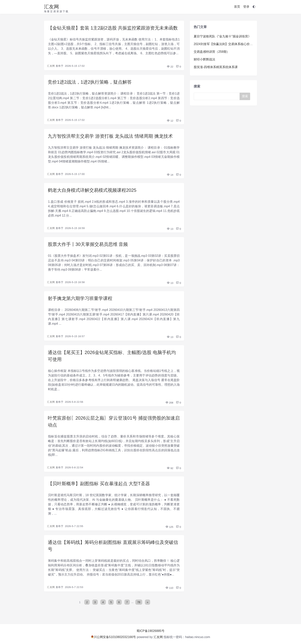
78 (139, 602)
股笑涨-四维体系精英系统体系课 (216, 67)
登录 (246, 7)
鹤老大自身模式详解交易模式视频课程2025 (92, 190)
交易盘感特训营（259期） (212, 52)
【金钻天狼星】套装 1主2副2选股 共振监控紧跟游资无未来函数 (113, 28)
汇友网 (51, 7)
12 (170, 121)
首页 (237, 7)
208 (169, 403)
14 (170, 175)
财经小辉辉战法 (204, 59)
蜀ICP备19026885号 (150, 631)
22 (170, 67)
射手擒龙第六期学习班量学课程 (80, 298)
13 (170, 229)
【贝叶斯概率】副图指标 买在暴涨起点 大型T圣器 (99, 484)
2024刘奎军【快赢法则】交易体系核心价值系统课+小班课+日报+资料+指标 (245, 44)
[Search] (217, 96)
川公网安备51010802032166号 (114, 637)
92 (170, 468)
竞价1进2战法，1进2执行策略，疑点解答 (90, 82)
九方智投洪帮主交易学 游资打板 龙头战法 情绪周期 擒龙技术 (110, 136)
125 (169, 527)
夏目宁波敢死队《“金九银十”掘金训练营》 (222, 36)
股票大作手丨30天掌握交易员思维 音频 (88, 244)
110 (169, 588)
